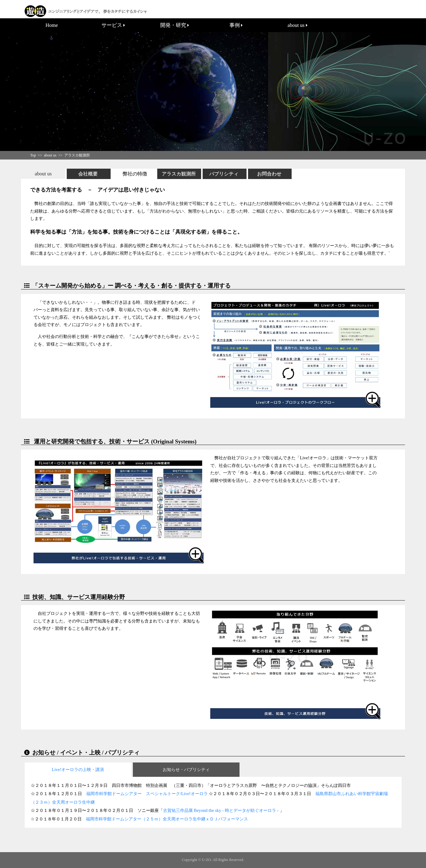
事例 (236, 25)
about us (298, 25)
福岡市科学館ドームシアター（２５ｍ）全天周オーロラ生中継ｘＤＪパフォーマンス (167, 819)
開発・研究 (175, 25)
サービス (113, 25)
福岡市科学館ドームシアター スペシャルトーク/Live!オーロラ (147, 794)
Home (52, 25)
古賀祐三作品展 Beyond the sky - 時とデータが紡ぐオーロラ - (221, 810)
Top (33, 155)
